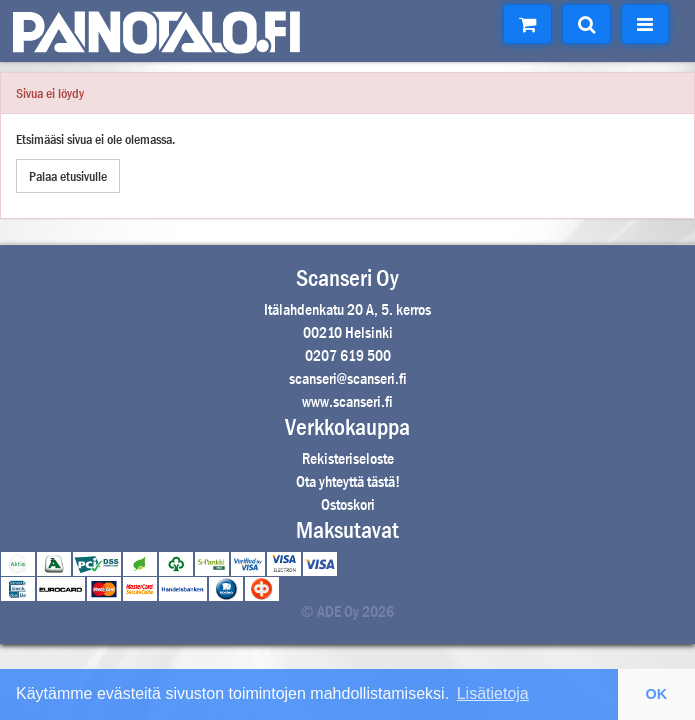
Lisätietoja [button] (493, 693)
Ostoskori (348, 504)
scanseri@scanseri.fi (348, 378)
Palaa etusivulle (68, 176)
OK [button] (657, 694)
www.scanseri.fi (347, 401)
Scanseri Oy (347, 278)
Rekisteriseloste (348, 458)
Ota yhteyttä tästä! (348, 481)
